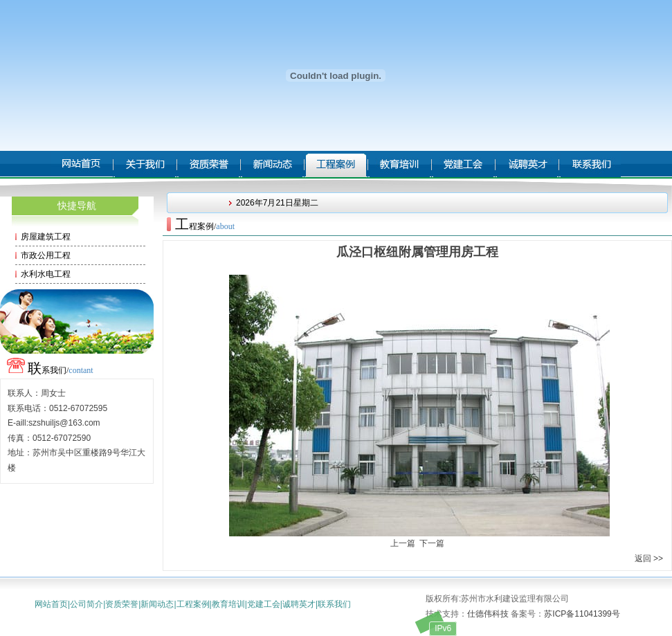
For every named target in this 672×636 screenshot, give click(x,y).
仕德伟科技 (488, 614)
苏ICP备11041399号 (582, 614)
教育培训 (228, 604)
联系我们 (334, 604)
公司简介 (87, 604)
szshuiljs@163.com (64, 423)
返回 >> (649, 558)
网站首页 (51, 604)
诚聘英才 (299, 604)
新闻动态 (157, 604)
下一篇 (432, 543)
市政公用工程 (46, 255)
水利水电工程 (46, 274)
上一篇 (403, 543)
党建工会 (264, 604)
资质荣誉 (122, 604)
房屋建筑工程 (46, 237)
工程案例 (193, 604)
